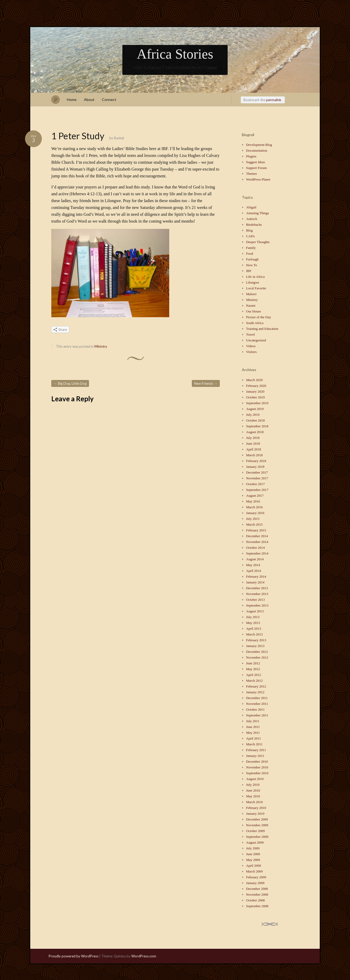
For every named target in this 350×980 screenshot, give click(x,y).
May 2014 (253, 565)
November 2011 (257, 704)
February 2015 (256, 530)
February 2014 (256, 576)
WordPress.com (144, 956)
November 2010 (257, 767)
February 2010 (256, 808)
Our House (254, 311)
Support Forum (256, 168)
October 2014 (255, 548)
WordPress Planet (258, 179)
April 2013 (254, 628)
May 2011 (253, 733)
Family (251, 248)
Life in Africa (255, 277)
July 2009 (253, 848)
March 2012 (254, 681)
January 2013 (255, 646)
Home (72, 99)
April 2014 (254, 571)
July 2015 (253, 519)
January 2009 (255, 883)
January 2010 (255, 814)
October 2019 (255, 397)
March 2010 (254, 802)
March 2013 (254, 634)
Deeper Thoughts (258, 242)
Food (250, 253)
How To (252, 265)
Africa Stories (175, 54)
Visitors (251, 352)
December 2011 (257, 698)
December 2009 (257, 819)
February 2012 (256, 686)
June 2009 (253, 854)
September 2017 (257, 490)
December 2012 (257, 652)
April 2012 (254, 675)
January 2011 (255, 756)
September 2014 (257, 553)
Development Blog (259, 145)
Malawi (251, 294)
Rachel (119, 138)
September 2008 (257, 906)
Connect (109, 99)
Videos (251, 346)
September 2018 (257, 426)
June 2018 (253, 443)
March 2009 (254, 871)
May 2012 (253, 669)
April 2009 (254, 866)
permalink (274, 100)
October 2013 (255, 600)
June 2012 (253, 663)
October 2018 (255, 420)
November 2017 (257, 478)
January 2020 (255, 391)
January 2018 (255, 467)
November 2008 (257, 894)
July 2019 (253, 415)
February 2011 (256, 750)
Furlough (252, 259)
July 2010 (253, 785)
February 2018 (256, 461)
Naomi (251, 306)
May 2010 (253, 796)
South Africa (255, 323)
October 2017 (255, 484)
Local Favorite (256, 288)
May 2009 (253, 860)
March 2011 (254, 744)
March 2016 (254, 507)
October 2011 (255, 709)
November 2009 (257, 825)
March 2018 (254, 455)
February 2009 (256, 877)
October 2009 (255, 831)
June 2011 (253, 727)
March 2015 (254, 524)
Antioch (252, 219)
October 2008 (255, 900)
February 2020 (256, 386)
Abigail (251, 207)
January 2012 (255, 692)
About (89, 99)
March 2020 (254, 380)
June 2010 (253, 790)
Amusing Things (257, 213)
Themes (251, 174)
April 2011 (253, 738)
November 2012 (257, 657)
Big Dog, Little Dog (70, 383)
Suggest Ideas (256, 162)
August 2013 (255, 611)
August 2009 (255, 842)
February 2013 (256, 640)
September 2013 (257, 605)
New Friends (206, 383)
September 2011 (257, 715)
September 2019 (257, 403)
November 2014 (257, 542)
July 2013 (253, 617)
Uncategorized (256, 340)
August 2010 (255, 779)
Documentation (257, 150)
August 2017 (255, 496)
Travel (250, 334)
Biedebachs (254, 225)
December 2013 (257, 588)
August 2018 (255, 432)
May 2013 (253, 623)
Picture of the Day (259, 317)
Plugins (251, 156)
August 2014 (255, 559)
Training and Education (262, 329)
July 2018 (253, 438)
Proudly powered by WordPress (74, 956)
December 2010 (257, 761)
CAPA (250, 236)
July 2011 (253, 721)
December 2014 (257, 536)
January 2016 (255, 513)
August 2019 (255, 409)
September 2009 (257, 837)
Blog (249, 230)
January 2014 (255, 582)
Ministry (101, 346)
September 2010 (257, 773)
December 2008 (257, 889)
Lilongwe (253, 282)
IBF (249, 271)
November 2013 (257, 594)
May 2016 (253, 501)
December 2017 (257, 472)
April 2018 (254, 449)
